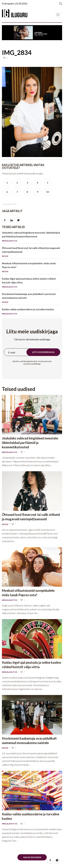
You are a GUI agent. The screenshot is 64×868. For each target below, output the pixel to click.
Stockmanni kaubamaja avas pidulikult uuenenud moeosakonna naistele (31, 299)
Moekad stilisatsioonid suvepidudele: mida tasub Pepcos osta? (31, 268)
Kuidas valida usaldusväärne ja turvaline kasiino (31, 312)
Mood (5, 524)
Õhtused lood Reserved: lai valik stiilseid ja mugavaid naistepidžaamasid (31, 253)
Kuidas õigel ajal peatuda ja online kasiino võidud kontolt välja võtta (31, 283)
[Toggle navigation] (58, 15)
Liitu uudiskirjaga (43, 352)
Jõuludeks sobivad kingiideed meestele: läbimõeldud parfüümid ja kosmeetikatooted (31, 237)
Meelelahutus (10, 452)
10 (48, 192)
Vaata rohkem (32, 857)
